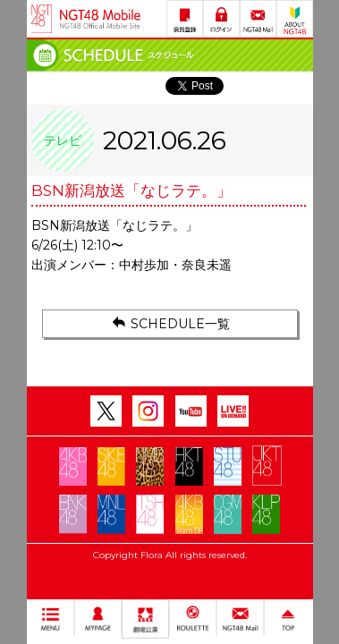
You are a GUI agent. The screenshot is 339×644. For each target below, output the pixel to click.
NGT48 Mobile (100, 19)
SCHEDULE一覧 (169, 323)
